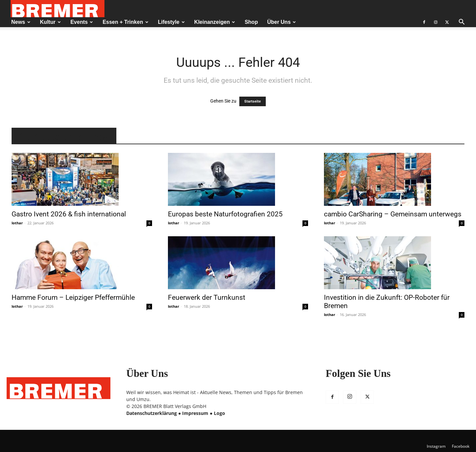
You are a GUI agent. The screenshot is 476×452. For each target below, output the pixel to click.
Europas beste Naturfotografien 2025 (225, 214)
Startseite (253, 101)
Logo (219, 413)
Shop (251, 22)
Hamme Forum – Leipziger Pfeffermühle (73, 297)
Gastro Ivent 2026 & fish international (69, 214)
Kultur (50, 22)
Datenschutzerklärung (152, 413)
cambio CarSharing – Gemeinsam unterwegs (393, 214)
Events (82, 22)
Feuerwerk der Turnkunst (207, 297)
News (21, 22)
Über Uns (281, 22)
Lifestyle (171, 22)
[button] (461, 23)
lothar (17, 223)
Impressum (195, 413)
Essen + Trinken (125, 22)
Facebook (461, 446)
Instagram (436, 446)
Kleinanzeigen (215, 22)
